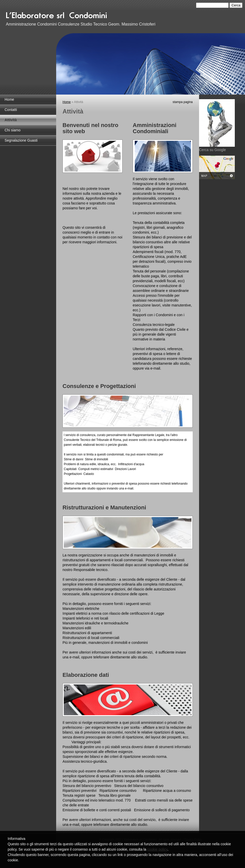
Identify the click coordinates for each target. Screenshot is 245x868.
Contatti (11, 110)
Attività (11, 120)
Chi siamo (13, 130)
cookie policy (157, 849)
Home (9, 99)
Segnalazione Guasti (21, 140)
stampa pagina (183, 102)
